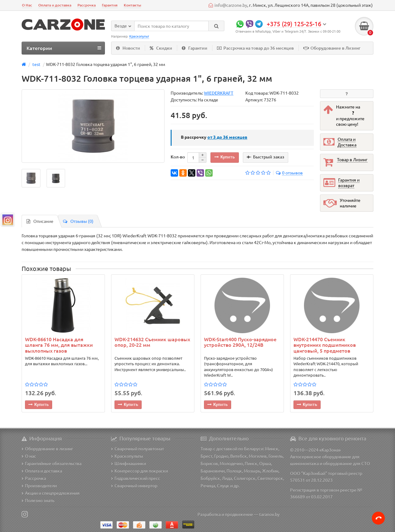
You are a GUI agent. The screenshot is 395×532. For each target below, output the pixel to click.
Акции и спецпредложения (51, 493)
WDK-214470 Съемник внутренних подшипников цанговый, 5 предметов (325, 345)
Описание (40, 221)
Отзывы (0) (78, 221)
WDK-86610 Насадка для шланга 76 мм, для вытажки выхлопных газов (59, 345)
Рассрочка (87, 5)
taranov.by (269, 514)
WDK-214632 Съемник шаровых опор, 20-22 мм (152, 342)
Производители (39, 485)
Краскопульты (127, 456)
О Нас (27, 5)
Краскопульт (139, 36)
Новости (128, 48)
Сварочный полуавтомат (137, 448)
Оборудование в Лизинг (332, 48)
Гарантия (110, 5)
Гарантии (195, 48)
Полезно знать (38, 500)
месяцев (227, 137)
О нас (29, 456)
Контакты (132, 5)
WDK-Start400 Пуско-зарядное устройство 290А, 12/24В (240, 342)
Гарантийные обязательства (52, 463)
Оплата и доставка (55, 5)
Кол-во (178, 157)
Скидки (161, 48)
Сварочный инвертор (134, 485)
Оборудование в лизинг (47, 448)
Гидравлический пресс (136, 478)
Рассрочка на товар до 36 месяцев (255, 48)
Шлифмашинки (129, 463)
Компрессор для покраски (139, 471)
